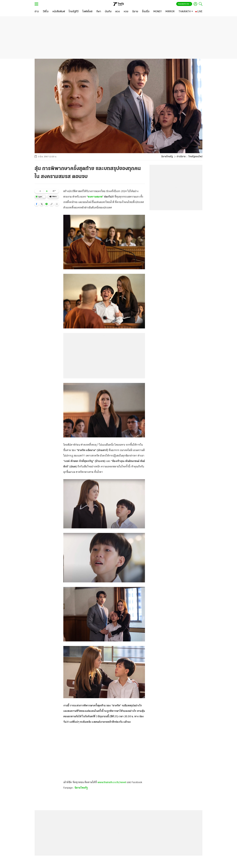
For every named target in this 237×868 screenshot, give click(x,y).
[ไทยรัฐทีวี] (74, 12)
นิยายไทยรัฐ (167, 157)
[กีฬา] (99, 12)
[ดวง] (118, 12)
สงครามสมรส (95, 197)
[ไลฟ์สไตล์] (87, 12)
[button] (37, 204)
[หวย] (126, 12)
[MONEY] (158, 12)
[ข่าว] (37, 12)
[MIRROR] (170, 12)
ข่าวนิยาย (181, 157)
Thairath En (184, 4)
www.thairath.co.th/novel (112, 782)
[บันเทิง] (108, 12)
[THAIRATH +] (186, 12)
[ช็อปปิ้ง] (146, 12)
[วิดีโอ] (46, 12)
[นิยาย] (135, 12)
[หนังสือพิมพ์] (59, 12)
